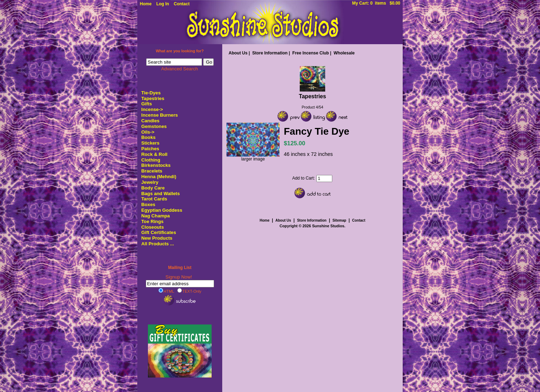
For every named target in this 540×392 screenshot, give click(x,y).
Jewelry (150, 182)
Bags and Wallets (160, 194)
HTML (166, 291)
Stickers (150, 143)
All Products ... (157, 244)
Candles (150, 121)
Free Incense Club (311, 53)
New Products (157, 238)
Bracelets (152, 171)
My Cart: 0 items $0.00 (376, 3)
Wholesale (344, 53)
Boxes (148, 204)
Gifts (147, 104)
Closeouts (153, 227)
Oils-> (148, 132)
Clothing (151, 160)
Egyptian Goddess (162, 210)
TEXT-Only (189, 291)
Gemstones (154, 126)
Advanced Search (179, 69)
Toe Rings (152, 221)
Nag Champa (156, 216)
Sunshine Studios (328, 226)
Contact (182, 4)
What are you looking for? (180, 51)
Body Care (153, 188)
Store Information (270, 53)
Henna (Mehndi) (159, 177)
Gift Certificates (159, 232)
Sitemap (339, 220)
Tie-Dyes (151, 93)
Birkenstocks (156, 165)
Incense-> (152, 109)
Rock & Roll (154, 154)
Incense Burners (159, 115)
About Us (238, 53)
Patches (150, 149)
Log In (163, 4)
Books (148, 137)
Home (146, 4)
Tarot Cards (154, 199)
